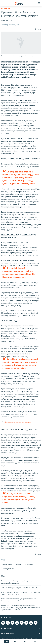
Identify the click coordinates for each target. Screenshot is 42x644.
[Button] (38, 29)
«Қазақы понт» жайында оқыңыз (17, 422)
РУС (16, 641)
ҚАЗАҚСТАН (6, 9)
